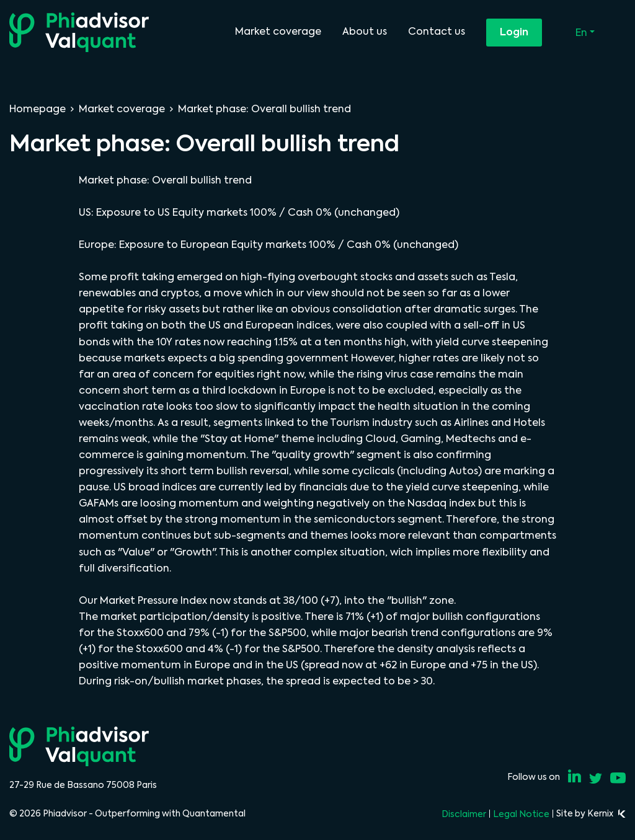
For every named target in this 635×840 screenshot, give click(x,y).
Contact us (437, 31)
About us (365, 31)
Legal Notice (521, 814)
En (583, 33)
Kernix (606, 813)
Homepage (38, 109)
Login (514, 32)
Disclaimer (464, 814)
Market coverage (278, 31)
